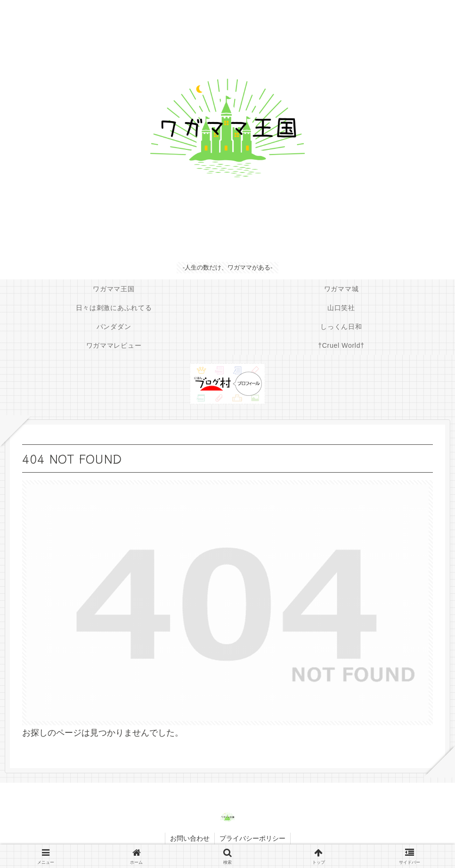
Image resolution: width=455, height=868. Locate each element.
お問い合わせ (190, 838)
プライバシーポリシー (252, 838)
